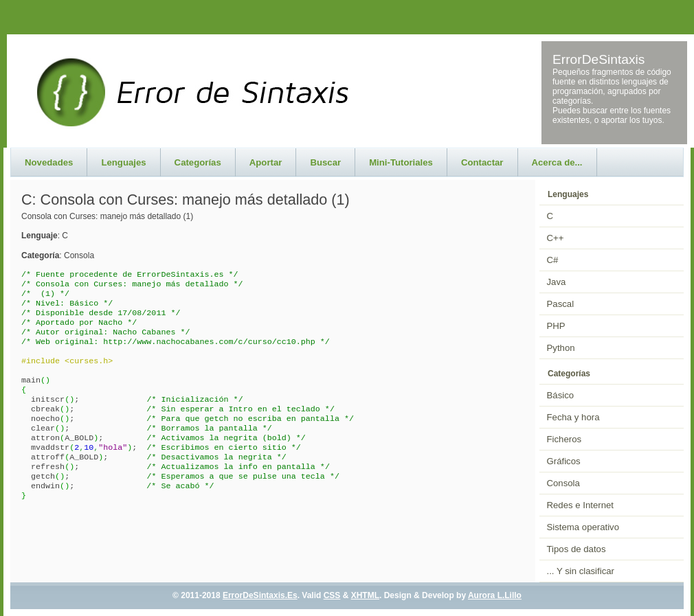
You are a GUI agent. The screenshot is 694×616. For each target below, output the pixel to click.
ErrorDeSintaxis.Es (260, 595)
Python (561, 348)
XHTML (365, 595)
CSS (332, 595)
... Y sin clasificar (581, 571)
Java (557, 282)
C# (553, 260)
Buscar (325, 162)
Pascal (561, 304)
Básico (561, 395)
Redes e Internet (581, 505)
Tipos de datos (577, 549)
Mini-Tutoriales (401, 162)
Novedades (49, 162)
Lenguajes (123, 162)
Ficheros (564, 439)
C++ (556, 238)
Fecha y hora (573, 417)
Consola (563, 483)
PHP (556, 326)
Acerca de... (557, 162)
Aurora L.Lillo (495, 595)
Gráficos (564, 461)
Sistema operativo (583, 527)
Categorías (198, 162)
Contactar (482, 162)
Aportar (266, 162)
